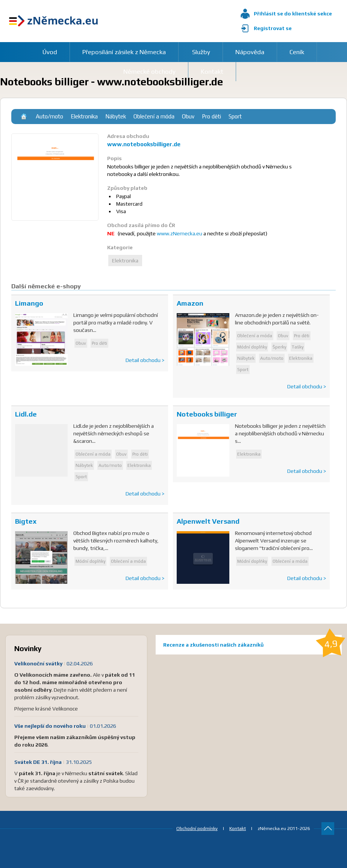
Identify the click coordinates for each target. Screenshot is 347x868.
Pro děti (211, 116)
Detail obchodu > (145, 360)
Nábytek (116, 116)
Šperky (279, 347)
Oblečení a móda (154, 116)
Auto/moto (49, 116)
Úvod (50, 52)
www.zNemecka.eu (180, 233)
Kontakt (238, 828)
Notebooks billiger (207, 414)
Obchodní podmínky (197, 828)
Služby (201, 52)
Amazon (190, 303)
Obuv (188, 116)
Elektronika (84, 116)
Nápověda (250, 52)
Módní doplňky (252, 347)
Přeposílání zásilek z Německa (124, 52)
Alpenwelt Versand (208, 521)
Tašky (298, 347)
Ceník (297, 52)
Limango (29, 303)
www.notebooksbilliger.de (144, 144)
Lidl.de (26, 414)
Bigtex (26, 521)
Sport (235, 116)
